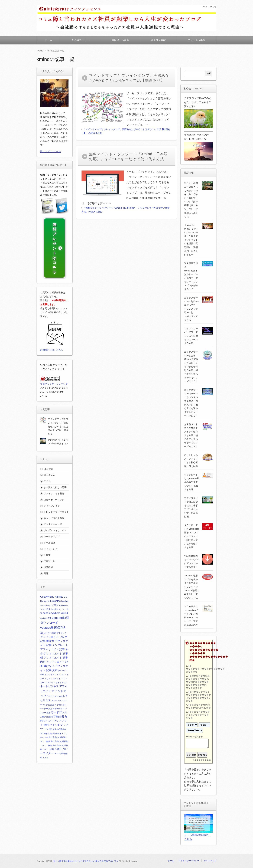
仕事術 (47, 560)
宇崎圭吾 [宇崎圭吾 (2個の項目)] (59, 721)
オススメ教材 (158, 40)
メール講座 (49, 547)
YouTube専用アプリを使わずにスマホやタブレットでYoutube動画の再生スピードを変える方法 (192, 587)
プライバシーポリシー (189, 861)
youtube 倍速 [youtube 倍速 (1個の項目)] (46, 623)
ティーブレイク (52, 510)
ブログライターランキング (54, 388)
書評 (46, 578)
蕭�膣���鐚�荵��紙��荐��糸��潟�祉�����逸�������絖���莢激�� (198, 682)
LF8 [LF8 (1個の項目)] (66, 601)
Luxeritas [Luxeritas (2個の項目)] (55, 605)
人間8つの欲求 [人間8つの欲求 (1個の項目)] (47, 721)
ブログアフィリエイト (55, 535)
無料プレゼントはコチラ (55, 251)
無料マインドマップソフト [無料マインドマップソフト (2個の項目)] (54, 725)
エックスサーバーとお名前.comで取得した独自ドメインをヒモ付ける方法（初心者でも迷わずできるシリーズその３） (191, 367)
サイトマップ (209, 7)
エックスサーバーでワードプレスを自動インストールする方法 (191, 336)
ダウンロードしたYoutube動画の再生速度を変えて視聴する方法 (192, 482)
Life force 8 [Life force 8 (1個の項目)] (45, 605)
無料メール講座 (120, 40)
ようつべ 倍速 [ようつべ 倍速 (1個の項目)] (50, 637)
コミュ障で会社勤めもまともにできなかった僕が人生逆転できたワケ (86, 861)
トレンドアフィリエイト (56, 516)
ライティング (51, 553)
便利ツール (49, 566)
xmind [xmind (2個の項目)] (64, 617)
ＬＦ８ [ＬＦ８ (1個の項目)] (46, 762)
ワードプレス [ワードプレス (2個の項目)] (59, 717)
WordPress (49, 479)
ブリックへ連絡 (196, 40)
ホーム (48, 40)
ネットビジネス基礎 (54, 523)
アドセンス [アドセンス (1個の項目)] (62, 637)
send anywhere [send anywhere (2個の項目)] (52, 617)
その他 (47, 486)
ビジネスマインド (53, 529)
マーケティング (52, 541)
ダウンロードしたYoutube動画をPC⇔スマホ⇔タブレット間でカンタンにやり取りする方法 (192, 536)
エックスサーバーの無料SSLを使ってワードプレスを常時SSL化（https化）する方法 (192, 309)
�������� (203, 760)
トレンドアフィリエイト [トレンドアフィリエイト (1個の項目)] (55, 679)
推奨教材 (48, 572)
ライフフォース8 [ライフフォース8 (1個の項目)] (54, 701)
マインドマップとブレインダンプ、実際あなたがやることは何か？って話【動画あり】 (58, 431)
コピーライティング (54, 504)
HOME (40, 51)
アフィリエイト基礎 (54, 498)
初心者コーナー (80, 40)
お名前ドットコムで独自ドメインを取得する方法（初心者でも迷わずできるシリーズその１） (191, 435)
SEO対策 (48, 473)
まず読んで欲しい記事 (55, 492)
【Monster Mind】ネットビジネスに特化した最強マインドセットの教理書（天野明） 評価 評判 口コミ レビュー (192, 240)
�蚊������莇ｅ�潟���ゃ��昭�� (198, 715)
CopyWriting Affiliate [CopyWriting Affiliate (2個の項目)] (52, 601)
